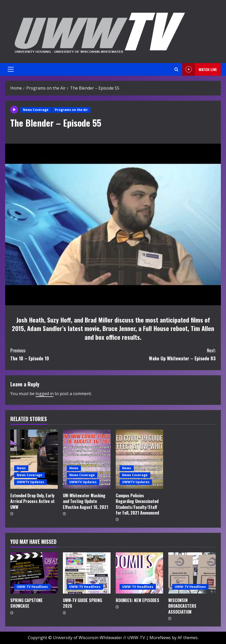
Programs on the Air (71, 110)
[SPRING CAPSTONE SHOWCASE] (34, 573)
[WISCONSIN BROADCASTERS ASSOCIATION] (192, 573)
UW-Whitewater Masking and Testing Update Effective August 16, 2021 (86, 501)
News (21, 468)
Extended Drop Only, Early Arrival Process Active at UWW (32, 501)
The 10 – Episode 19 (62, 354)
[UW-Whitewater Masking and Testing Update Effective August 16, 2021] (87, 459)
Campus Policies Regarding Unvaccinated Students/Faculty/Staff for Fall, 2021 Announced (137, 504)
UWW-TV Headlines (32, 587)
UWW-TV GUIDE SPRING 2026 (82, 603)
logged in (45, 394)
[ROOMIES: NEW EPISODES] (139, 573)
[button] (11, 69)
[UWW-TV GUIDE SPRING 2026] (87, 573)
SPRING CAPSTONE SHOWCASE (27, 603)
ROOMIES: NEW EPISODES (137, 600)
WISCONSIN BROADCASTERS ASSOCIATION (182, 606)
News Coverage (36, 110)
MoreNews (160, 638)
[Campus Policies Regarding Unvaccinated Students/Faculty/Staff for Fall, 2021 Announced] (139, 459)
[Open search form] (176, 69)
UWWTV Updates (30, 482)
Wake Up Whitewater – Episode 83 (165, 354)
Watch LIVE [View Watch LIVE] (200, 69)
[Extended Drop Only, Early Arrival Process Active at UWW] (34, 459)
